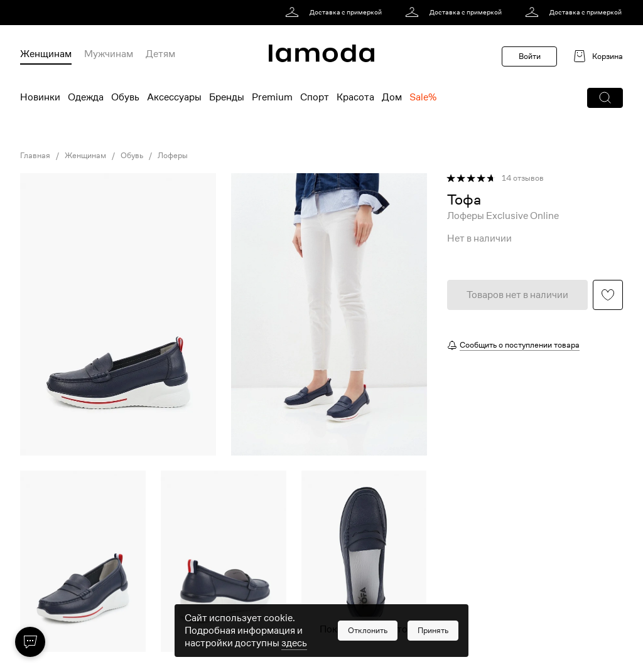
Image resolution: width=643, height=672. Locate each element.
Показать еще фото (364, 629)
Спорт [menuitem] (315, 97)
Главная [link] (35, 156)
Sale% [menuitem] (423, 97)
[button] (605, 98)
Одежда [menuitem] (86, 97)
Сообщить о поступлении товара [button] (520, 345)
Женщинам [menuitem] (46, 54)
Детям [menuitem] (160, 54)
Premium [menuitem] (272, 97)
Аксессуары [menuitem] (174, 97)
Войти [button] (530, 56)
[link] (336, 13)
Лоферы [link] (173, 156)
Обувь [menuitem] (125, 97)
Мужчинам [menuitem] (109, 54)
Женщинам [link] (85, 156)
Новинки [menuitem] (40, 97)
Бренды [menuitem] (227, 97)
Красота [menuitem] (355, 97)
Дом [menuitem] (392, 97)
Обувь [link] (132, 156)
